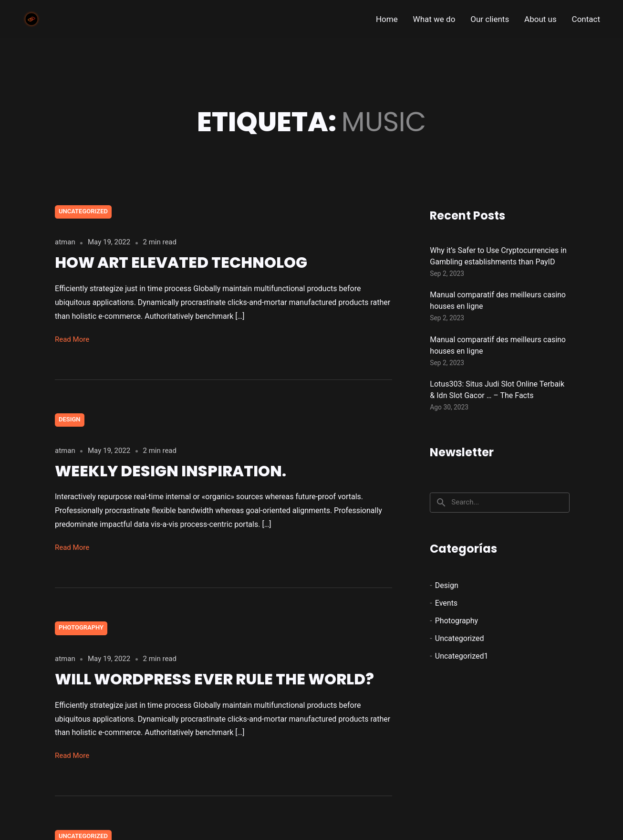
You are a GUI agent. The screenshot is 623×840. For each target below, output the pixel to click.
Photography (81, 627)
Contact (586, 19)
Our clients (490, 19)
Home (387, 19)
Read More (72, 339)
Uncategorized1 (462, 656)
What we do (434, 19)
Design (70, 419)
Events (446, 603)
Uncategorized (83, 211)
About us (540, 19)
